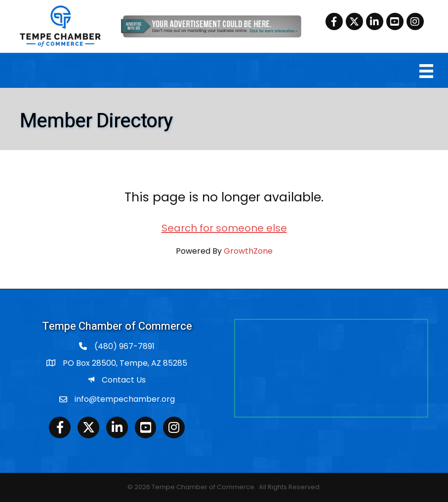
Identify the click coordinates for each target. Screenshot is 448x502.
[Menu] (426, 71)
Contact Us (124, 380)
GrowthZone (248, 251)
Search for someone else (224, 228)
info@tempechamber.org (125, 399)
